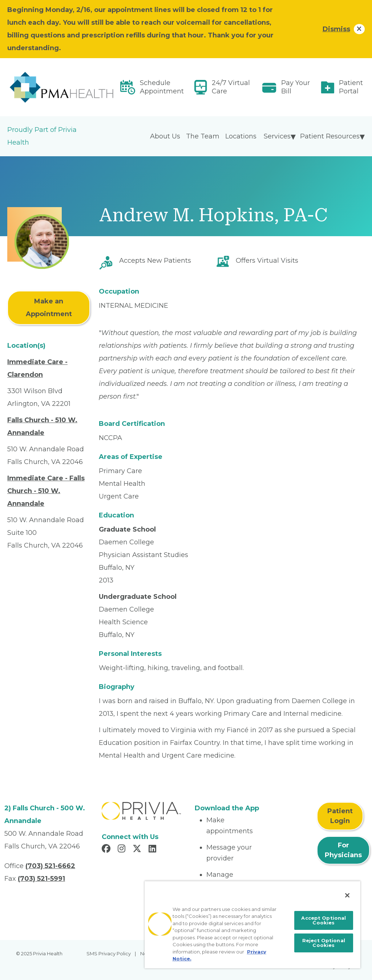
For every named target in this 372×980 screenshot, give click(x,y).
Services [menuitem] (277, 136)
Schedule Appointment (162, 87)
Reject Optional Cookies (324, 943)
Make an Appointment (49, 308)
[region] (252, 925)
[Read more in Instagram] (123, 850)
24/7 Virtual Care (231, 87)
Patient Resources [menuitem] (330, 136)
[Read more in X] (138, 850)
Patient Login (340, 816)
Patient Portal (351, 87)
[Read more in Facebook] (107, 850)
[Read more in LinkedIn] (153, 850)
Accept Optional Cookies (324, 920)
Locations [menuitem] (241, 136)
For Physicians (343, 850)
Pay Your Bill (296, 87)
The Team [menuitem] (203, 136)
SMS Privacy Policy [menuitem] (109, 953)
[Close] (347, 895)
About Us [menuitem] (165, 136)
